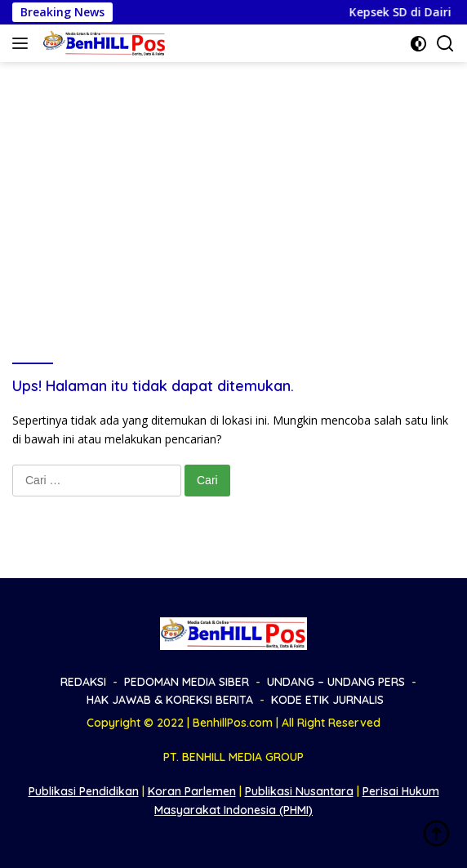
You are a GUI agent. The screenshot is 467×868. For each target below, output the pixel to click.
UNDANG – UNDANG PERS (336, 682)
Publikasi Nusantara (299, 791)
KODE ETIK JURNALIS (327, 700)
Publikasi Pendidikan (84, 791)
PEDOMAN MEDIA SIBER (187, 682)
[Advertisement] (233, 185)
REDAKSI (83, 682)
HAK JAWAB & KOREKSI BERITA (170, 700)
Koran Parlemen (192, 791)
